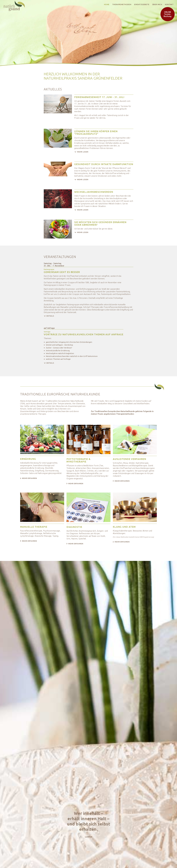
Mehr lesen (83, 152)
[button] (104, 152)
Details (50, 316)
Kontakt (169, 4)
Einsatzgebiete (142, 4)
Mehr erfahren (29, 478)
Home (107, 4)
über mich (157, 4)
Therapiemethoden (122, 4)
